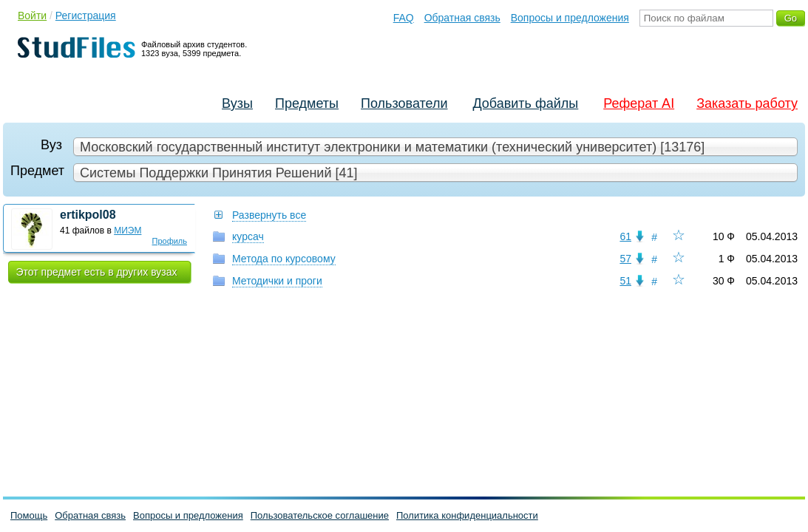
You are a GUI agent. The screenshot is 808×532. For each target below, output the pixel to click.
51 (625, 281)
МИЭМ (128, 231)
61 (625, 236)
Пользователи (404, 103)
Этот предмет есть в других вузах (97, 272)
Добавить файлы (525, 103)
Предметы (307, 103)
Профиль (170, 241)
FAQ (404, 18)
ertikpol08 (88, 215)
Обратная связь (462, 18)
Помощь (29, 515)
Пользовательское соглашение (320, 515)
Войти (32, 16)
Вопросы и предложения (570, 18)
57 (625, 259)
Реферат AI (639, 103)
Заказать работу (747, 103)
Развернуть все (269, 215)
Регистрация (86, 16)
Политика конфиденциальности (467, 515)
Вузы (237, 103)
